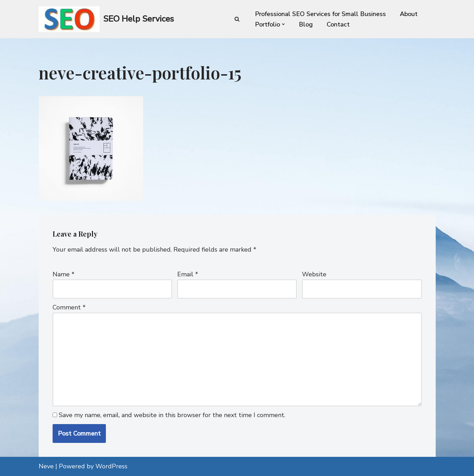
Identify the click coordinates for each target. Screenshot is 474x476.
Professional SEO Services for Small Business (320, 14)
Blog (306, 24)
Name (64, 274)
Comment (69, 307)
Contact (338, 24)
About (409, 14)
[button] (283, 24)
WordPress (111, 466)
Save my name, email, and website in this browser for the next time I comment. (172, 415)
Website (314, 274)
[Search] (237, 19)
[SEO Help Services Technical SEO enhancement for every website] (106, 19)
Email (188, 274)
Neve (46, 466)
